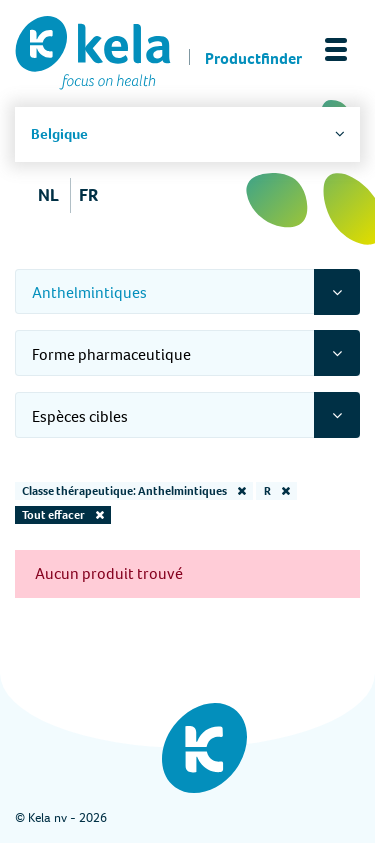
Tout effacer (63, 515)
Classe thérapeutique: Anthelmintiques (134, 491)
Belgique (59, 134)
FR (88, 195)
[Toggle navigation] (336, 49)
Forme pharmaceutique (111, 354)
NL (48, 195)
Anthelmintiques (89, 292)
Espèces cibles (80, 416)
